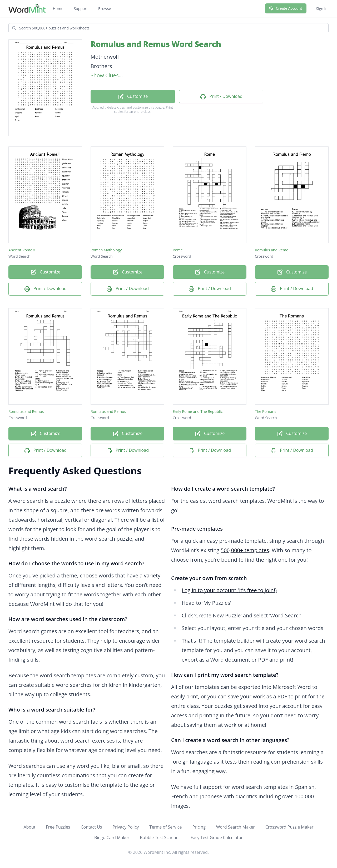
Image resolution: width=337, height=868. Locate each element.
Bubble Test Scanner (160, 837)
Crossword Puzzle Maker (289, 827)
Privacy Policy (126, 827)
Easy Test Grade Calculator (217, 837)
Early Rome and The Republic (198, 411)
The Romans (266, 411)
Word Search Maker (236, 827)
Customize (133, 97)
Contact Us (91, 827)
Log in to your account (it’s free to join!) (229, 590)
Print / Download (221, 97)
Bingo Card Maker (112, 837)
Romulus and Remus (26, 411)
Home (58, 9)
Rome (178, 250)
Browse (105, 9)
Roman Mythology (106, 250)
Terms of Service (165, 827)
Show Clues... (107, 75)
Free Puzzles (58, 827)
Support (81, 9)
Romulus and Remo (272, 250)
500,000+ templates (245, 550)
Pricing (199, 827)
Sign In (322, 9)
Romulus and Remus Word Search (156, 44)
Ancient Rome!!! (22, 250)
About (29, 827)
